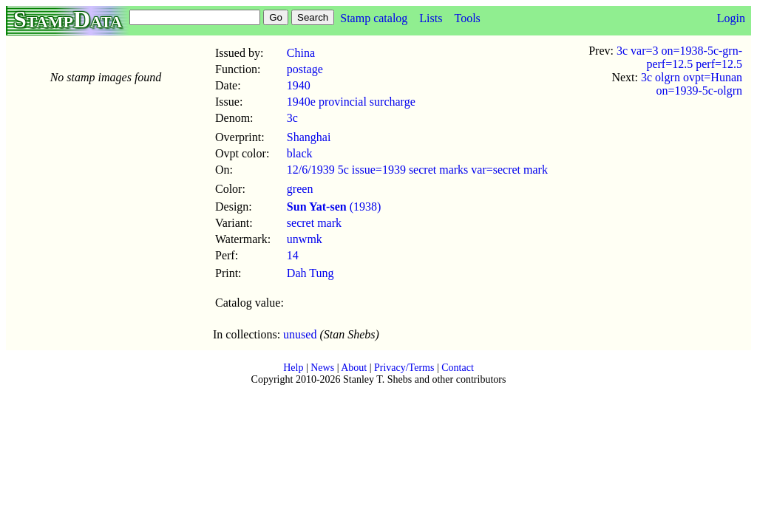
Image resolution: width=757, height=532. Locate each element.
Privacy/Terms (404, 368)
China (301, 53)
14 (293, 255)
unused (300, 334)
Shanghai (309, 137)
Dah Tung (310, 273)
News (322, 368)
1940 (299, 85)
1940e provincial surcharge (351, 102)
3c (292, 118)
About (354, 368)
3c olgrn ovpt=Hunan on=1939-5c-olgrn (692, 84)
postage (305, 69)
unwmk (305, 239)
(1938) (334, 207)
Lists (431, 18)
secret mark (314, 223)
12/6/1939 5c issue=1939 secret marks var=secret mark (417, 170)
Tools (467, 18)
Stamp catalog (374, 18)
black (300, 153)
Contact (458, 368)
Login (731, 18)
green (300, 189)
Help (293, 368)
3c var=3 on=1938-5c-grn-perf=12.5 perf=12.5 (679, 57)
